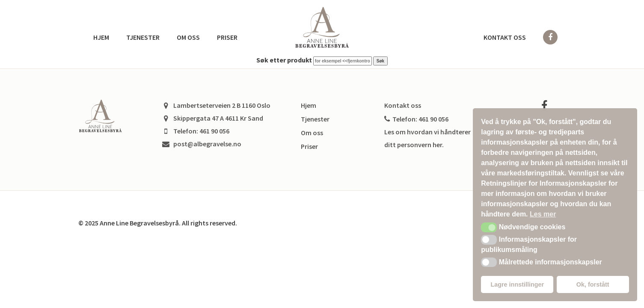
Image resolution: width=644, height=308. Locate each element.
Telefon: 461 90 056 (416, 119)
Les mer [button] (543, 214)
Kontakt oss (505, 37)
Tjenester (143, 37)
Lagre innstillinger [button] (517, 284)
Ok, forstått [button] (593, 284)
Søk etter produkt (284, 60)
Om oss (188, 37)
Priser (227, 37)
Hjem (101, 37)
